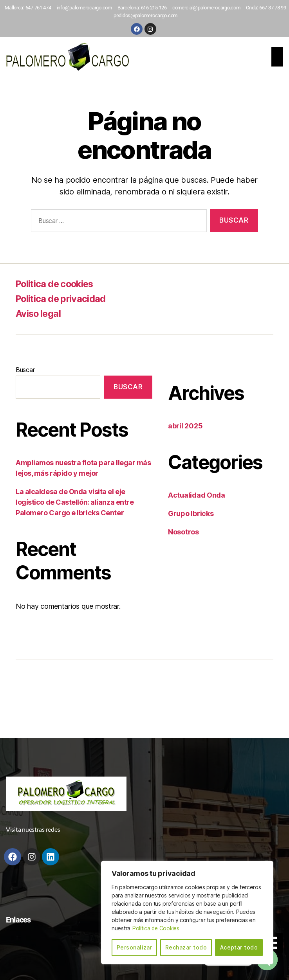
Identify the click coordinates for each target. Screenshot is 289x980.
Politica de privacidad (62, 299)
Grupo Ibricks (191, 513)
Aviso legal (39, 314)
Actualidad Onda (197, 495)
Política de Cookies (157, 929)
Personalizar (135, 947)
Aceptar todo (239, 947)
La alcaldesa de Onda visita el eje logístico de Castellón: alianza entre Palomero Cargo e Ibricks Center (75, 502)
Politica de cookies (57, 284)
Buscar (25, 370)
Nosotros (183, 532)
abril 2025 (185, 426)
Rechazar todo (186, 947)
